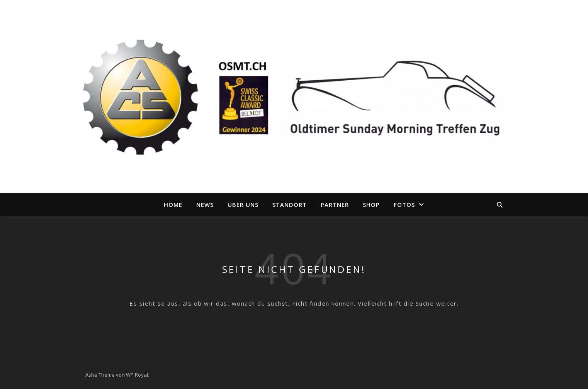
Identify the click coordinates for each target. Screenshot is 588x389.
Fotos (404, 205)
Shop (371, 205)
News (205, 205)
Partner (335, 205)
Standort (290, 205)
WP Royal (137, 375)
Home (173, 205)
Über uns (243, 205)
